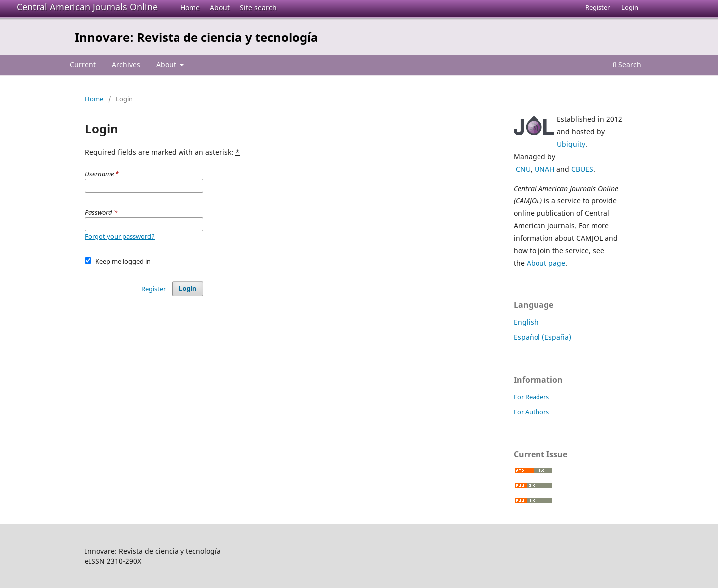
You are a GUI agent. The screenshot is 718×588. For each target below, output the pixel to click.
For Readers (531, 397)
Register (598, 7)
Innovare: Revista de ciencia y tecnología (196, 37)
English (526, 322)
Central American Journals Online (87, 7)
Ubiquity (571, 144)
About (220, 8)
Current (83, 65)
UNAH (544, 169)
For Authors (531, 412)
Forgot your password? (120, 236)
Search (627, 65)
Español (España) (542, 337)
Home (190, 8)
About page (546, 263)
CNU (523, 169)
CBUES (582, 169)
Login (630, 7)
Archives (126, 65)
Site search (258, 8)
